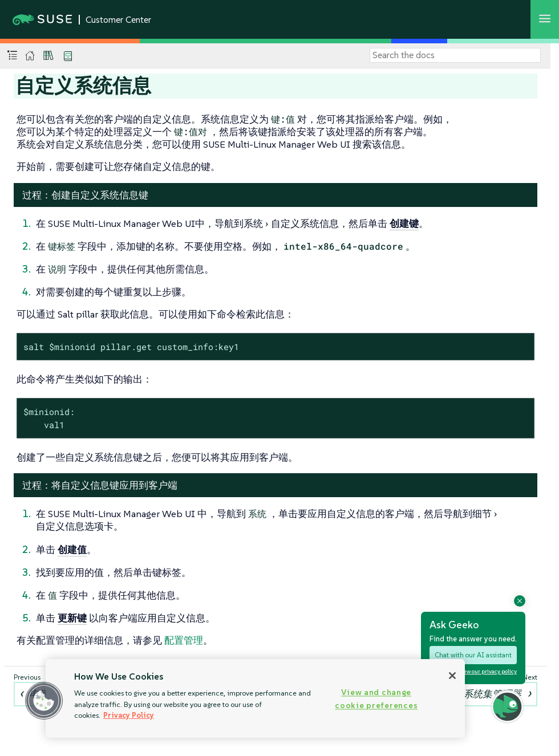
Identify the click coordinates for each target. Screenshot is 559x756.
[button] (44, 701)
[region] (255, 698)
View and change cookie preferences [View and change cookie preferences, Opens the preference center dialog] (376, 699)
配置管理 (184, 640)
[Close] (452, 676)
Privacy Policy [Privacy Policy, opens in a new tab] (129, 715)
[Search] (455, 55)
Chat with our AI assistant (473, 655)
